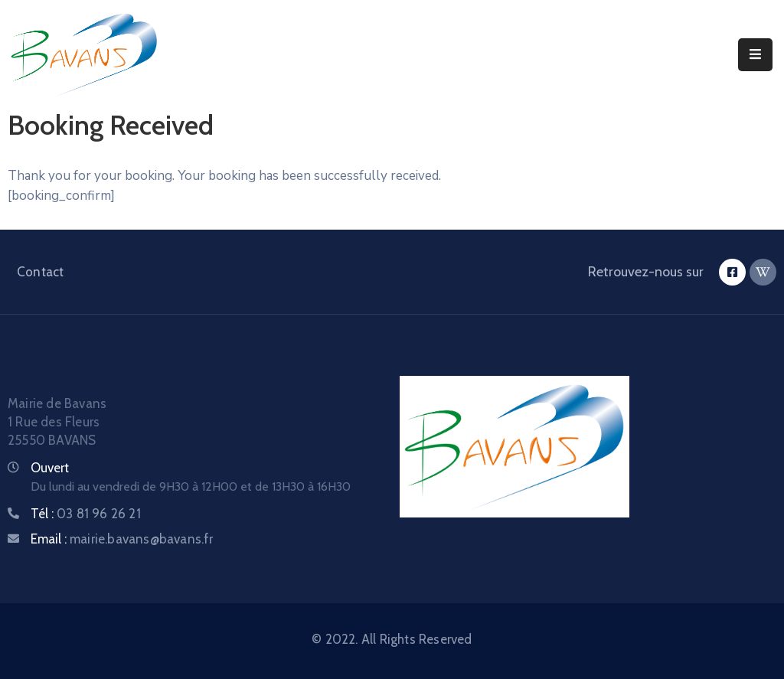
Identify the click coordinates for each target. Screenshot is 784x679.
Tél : (86, 514)
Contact (40, 272)
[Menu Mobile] (755, 55)
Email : (122, 539)
